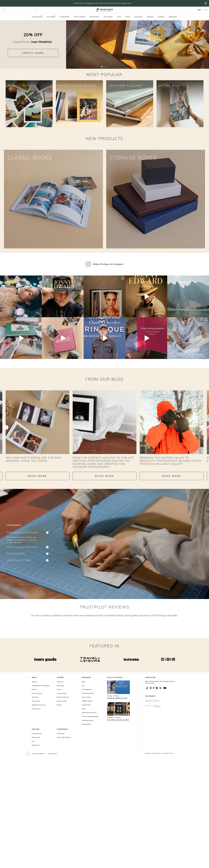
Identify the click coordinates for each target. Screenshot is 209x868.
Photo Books (64, 17)
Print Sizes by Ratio (88, 698)
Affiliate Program (87, 706)
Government (61, 738)
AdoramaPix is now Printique (41, 690)
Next (203, 426)
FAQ (83, 690)
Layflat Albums (79, 17)
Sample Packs (86, 710)
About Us (35, 686)
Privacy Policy (52, 758)
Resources (173, 17)
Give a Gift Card (62, 698)
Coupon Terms (36, 713)
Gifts (119, 17)
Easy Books (51, 17)
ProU (33, 746)
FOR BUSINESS (62, 734)
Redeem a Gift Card (63, 702)
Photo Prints (94, 17)
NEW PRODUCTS (104, 138)
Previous (6, 426)
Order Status (61, 690)
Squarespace (36, 750)
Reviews (34, 694)
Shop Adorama (87, 729)
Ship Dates (35, 702)
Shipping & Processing (39, 710)
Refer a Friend (86, 702)
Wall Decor (108, 17)
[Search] (37, 10)
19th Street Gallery (88, 725)
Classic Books (37, 17)
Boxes (84, 713)
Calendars (138, 17)
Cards (128, 17)
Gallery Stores (36, 742)
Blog (83, 686)
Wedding (150, 17)
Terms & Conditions (38, 758)
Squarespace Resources (89, 717)
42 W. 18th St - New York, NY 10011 (118, 724)
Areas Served (36, 706)
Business (161, 17)
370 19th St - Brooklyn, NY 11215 (117, 703)
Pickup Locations (37, 698)
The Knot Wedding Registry (90, 721)
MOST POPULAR (104, 74)
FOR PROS (36, 734)
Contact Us (60, 686)
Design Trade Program (64, 742)
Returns (59, 710)
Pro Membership (37, 738)
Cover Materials (87, 694)
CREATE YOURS (33, 53)
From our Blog (105, 371)
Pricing (59, 694)
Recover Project (62, 706)
